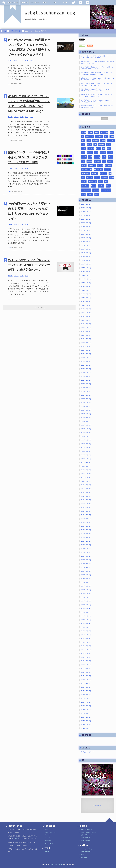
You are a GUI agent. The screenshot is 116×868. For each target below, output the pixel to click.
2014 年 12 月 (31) (86, 717)
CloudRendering (86, 190)
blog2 (86, 857)
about (65, 2)
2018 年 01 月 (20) (86, 579)
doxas (9, 84)
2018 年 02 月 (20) (86, 575)
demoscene (99, 136)
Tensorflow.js (85, 186)
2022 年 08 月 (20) (86, 373)
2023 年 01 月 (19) (86, 354)
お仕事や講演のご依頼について (89, 832)
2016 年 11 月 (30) (86, 631)
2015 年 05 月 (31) (86, 698)
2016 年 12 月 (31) (86, 627)
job (83, 136)
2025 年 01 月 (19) (86, 264)
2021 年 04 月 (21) (86, 433)
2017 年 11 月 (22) (86, 586)
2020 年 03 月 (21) (86, 481)
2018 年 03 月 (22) (86, 571)
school (112, 136)
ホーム (47, 829)
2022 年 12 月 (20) (86, 358)
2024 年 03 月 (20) (86, 302)
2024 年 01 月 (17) (86, 309)
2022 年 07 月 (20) (86, 376)
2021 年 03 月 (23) (86, 436)
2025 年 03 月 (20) (86, 257)
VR (95, 145)
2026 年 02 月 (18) (86, 215)
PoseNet (93, 186)
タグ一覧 (48, 838)
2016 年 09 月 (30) (86, 639)
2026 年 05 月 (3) (86, 204)
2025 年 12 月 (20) (86, 223)
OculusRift (101, 145)
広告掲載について (86, 838)
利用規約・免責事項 (86, 829)
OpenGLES (97, 161)
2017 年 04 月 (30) (86, 612)
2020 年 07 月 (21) (86, 466)
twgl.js (104, 157)
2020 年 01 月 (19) (86, 489)
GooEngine (108, 169)
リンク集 (48, 835)
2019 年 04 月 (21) (86, 522)
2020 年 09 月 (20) (86, 459)
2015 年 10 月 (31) (86, 680)
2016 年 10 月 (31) (86, 635)
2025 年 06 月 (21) (86, 245)
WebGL (10, 61)
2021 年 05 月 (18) (86, 429)
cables (100, 182)
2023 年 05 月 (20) (86, 339)
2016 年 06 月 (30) (86, 650)
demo (27, 61)
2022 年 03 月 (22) (86, 391)
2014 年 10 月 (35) (86, 725)
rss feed (47, 852)
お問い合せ (17, 839)
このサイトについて (51, 832)
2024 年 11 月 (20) (86, 272)
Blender (89, 145)
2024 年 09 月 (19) (86, 279)
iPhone (84, 149)
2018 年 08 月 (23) (86, 552)
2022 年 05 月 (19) (86, 384)
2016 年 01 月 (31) (86, 668)
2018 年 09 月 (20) (86, 549)
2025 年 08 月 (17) (86, 238)
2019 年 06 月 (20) (86, 515)
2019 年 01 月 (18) (86, 534)
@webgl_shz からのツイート (88, 752)
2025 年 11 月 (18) (86, 227)
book (112, 132)
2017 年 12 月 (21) (86, 582)
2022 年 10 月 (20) (86, 365)
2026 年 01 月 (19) (86, 219)
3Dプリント (103, 174)
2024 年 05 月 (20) (86, 294)
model (109, 149)
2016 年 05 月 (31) (86, 653)
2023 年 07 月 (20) (86, 331)
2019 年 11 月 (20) (86, 496)
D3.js (83, 161)
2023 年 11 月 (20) (86, 316)
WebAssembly (92, 182)
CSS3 (90, 157)
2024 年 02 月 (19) (86, 305)
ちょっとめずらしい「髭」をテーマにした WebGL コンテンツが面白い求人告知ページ (29, 265)
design (108, 145)
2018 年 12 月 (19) (86, 537)
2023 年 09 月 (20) (86, 324)
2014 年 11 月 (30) (86, 721)
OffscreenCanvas (106, 190)
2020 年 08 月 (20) (86, 463)
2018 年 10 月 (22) (86, 545)
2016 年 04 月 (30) (86, 657)
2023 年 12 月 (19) (86, 313)
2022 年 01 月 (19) (86, 399)
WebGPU (90, 194)
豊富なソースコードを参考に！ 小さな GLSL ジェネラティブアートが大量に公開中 (29, 157)
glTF (83, 178)
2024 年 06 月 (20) (86, 290)
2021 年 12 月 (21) (86, 403)
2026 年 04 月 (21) (86, 208)
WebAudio (96, 140)
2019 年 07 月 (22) (86, 511)
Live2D (98, 149)
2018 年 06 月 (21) (86, 560)
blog (82, 857)
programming (104, 132)
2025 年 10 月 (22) (86, 230)
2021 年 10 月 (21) (86, 410)
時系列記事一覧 (16, 31)
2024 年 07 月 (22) (86, 287)
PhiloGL (84, 157)
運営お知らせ (90, 136)
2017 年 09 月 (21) (86, 594)
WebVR (84, 165)
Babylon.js (91, 149)
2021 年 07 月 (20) (86, 421)
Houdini (112, 178)
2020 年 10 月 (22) (86, 455)
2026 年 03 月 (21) (86, 212)
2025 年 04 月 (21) (86, 253)
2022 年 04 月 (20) (86, 388)
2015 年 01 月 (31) (86, 713)
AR (110, 174)
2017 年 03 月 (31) (86, 616)
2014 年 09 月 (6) (86, 728)
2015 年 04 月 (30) (86, 702)
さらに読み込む (39, 308)
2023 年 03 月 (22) (86, 346)
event (106, 136)
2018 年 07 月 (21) (86, 556)
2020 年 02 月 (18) (86, 485)
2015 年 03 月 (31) (86, 706)
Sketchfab (101, 186)
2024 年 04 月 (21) (86, 298)
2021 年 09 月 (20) (86, 414)
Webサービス (111, 140)
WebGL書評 (25, 2)
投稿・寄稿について (86, 835)
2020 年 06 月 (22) (86, 470)
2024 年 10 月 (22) (86, 275)
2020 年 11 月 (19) (86, 451)
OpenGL (89, 161)
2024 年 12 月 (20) (86, 268)
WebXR (84, 182)
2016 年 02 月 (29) (86, 665)
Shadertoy (97, 157)
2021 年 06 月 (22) (86, 425)
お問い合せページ (86, 841)
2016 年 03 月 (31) (86, 661)
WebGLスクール (13, 2)
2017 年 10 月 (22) (86, 590)
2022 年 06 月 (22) (86, 380)
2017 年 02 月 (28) (86, 620)
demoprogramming (87, 169)
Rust (106, 182)
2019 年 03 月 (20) (86, 526)
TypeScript (96, 190)
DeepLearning (85, 174)
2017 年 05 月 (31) (86, 609)
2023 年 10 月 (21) (86, 320)
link (55, 2)
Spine (83, 194)
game (32, 117)
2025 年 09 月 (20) (86, 234)
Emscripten (108, 165)
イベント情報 (35, 2)
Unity (83, 140)
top (5, 31)
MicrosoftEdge (98, 169)
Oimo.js (110, 157)
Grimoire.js (95, 174)
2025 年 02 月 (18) (86, 260)
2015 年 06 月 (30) (86, 695)
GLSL (22, 61)
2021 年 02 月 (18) (86, 440)
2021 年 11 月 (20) (86, 406)
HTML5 (16, 61)
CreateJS (103, 153)
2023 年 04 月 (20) (86, 343)
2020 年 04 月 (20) (86, 478)
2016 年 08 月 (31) (86, 642)
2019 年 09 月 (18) (86, 504)
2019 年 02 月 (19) (86, 530)
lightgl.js (110, 161)
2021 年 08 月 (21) (86, 418)
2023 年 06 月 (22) (86, 335)
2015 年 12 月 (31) (86, 672)
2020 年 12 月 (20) (86, 448)
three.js (103, 140)
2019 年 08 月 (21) (86, 507)
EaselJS (110, 153)
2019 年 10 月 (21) (86, 500)
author (45, 2)
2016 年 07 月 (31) (86, 646)
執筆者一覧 (48, 841)
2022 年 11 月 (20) (86, 361)
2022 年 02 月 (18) (86, 395)
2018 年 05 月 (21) (86, 564)
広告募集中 (97, 805)
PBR (104, 161)
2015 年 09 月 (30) (86, 683)
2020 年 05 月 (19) (86, 474)
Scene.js (90, 153)
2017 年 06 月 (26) (86, 605)
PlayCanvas (92, 165)
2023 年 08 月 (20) (86, 328)
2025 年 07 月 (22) (86, 242)
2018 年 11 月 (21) (86, 541)
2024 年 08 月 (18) (86, 283)
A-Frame (97, 178)
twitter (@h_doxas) (86, 852)
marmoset (100, 165)
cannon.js (104, 178)
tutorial (108, 186)
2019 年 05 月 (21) (86, 519)
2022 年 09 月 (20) (86, 369)
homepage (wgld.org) (87, 849)
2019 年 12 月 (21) (86, 492)
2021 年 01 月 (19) (86, 444)
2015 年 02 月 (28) (86, 710)
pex (104, 149)
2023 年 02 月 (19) (86, 350)
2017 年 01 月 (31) (86, 624)
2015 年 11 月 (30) (86, 676)
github (83, 855)
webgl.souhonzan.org (56, 865)
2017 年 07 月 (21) (86, 601)
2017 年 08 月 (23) (86, 597)
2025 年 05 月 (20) (86, 249)
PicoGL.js (89, 178)
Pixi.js (32, 61)
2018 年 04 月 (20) (86, 567)
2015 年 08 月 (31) (86, 687)
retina (83, 153)
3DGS (97, 194)
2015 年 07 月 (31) (86, 691)
